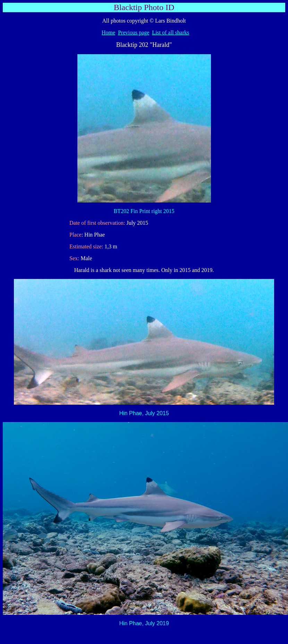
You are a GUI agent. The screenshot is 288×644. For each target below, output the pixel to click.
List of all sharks (171, 32)
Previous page (134, 32)
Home (108, 32)
